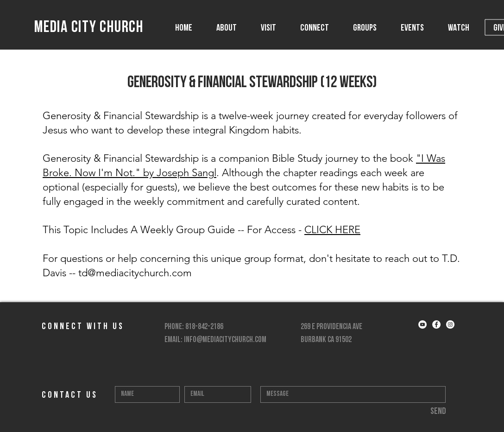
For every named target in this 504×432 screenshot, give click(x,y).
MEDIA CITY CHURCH (89, 28)
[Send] (438, 412)
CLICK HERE (332, 230)
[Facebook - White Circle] (436, 324)
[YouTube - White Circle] (422, 324)
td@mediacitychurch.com (135, 273)
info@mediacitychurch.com (225, 340)
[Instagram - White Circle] (450, 324)
